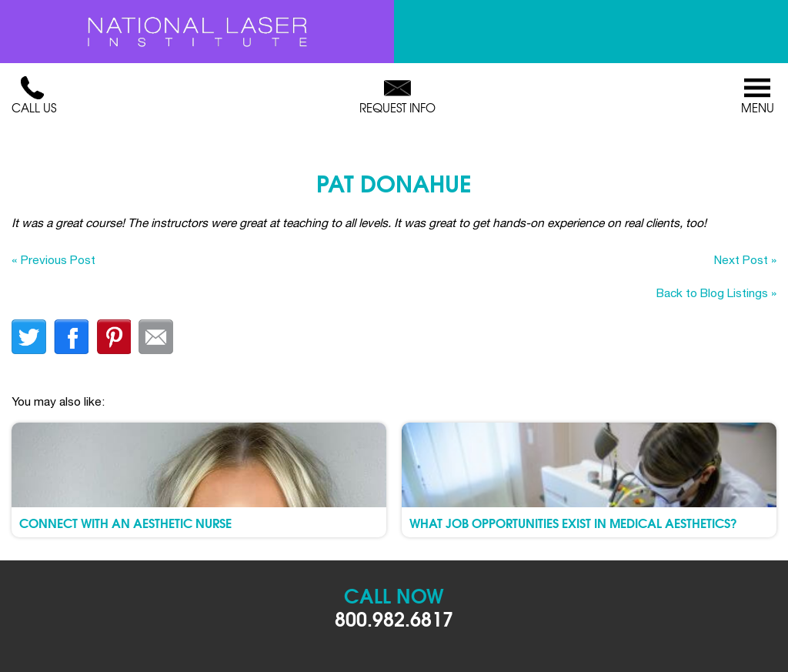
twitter (29, 337)
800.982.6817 (394, 618)
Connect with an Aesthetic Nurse (125, 522)
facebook (71, 337)
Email (156, 337)
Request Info (397, 96)
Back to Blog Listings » (716, 293)
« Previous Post (53, 259)
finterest (114, 337)
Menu (757, 96)
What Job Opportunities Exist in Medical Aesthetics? (573, 522)
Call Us (34, 96)
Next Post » (745, 259)
